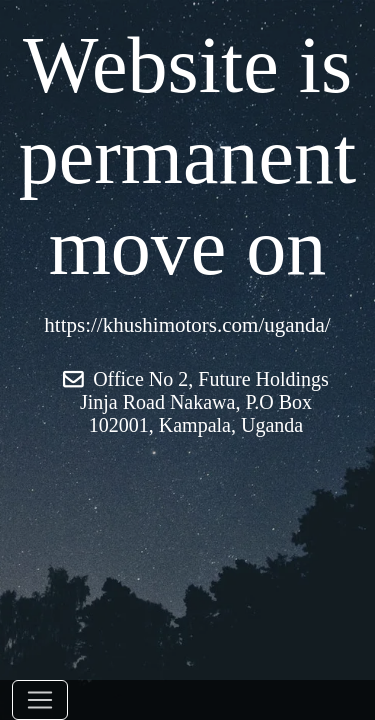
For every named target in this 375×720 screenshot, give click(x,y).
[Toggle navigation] (40, 700)
